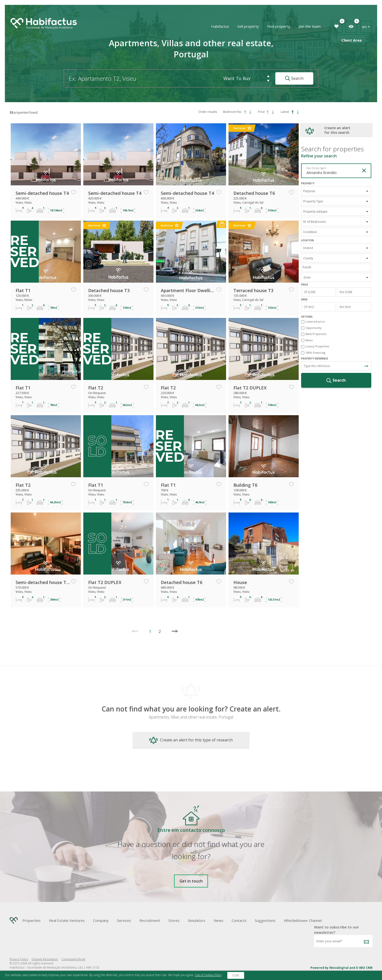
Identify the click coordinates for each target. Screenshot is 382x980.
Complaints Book (73, 959)
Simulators (197, 920)
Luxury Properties (317, 346)
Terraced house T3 (253, 290)
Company (101, 920)
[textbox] (337, 267)
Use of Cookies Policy (208, 975)
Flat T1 (23, 290)
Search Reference (366, 366)
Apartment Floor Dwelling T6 (188, 290)
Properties (32, 920)
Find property (279, 26)
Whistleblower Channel (303, 920)
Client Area (351, 40)
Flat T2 (96, 388)
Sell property (248, 26)
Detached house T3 (109, 290)
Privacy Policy (19, 959)
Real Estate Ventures (67, 920)
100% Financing (315, 353)
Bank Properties (316, 334)
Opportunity (314, 328)
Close (236, 975)
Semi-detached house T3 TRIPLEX (43, 582)
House (240, 582)
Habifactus (220, 26)
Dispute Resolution (45, 959)
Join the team (310, 26)
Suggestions (265, 920)
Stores (174, 920)
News (309, 340)
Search (294, 78)
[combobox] (336, 191)
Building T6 (245, 485)
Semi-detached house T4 (42, 193)
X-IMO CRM (364, 968)
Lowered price (315, 321)
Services (124, 920)
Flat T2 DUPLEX (250, 388)
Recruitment (150, 920)
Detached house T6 (254, 193)
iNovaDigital (339, 968)
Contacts (239, 920)
